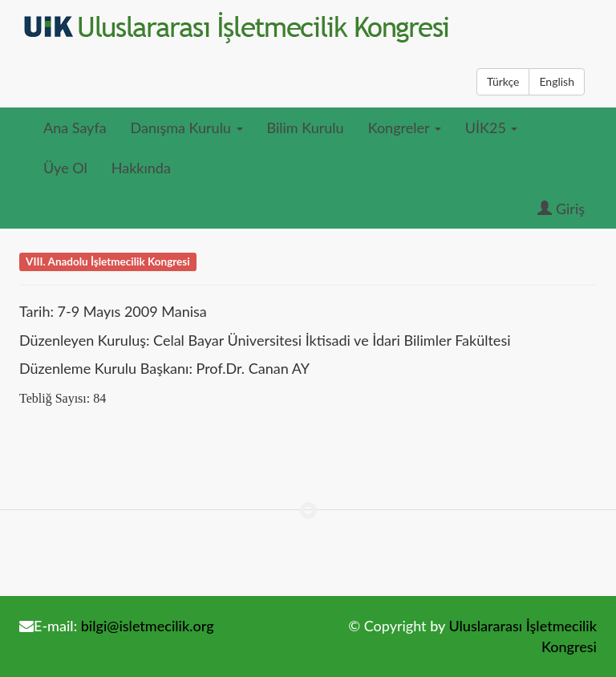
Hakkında (141, 168)
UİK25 (492, 128)
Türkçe (503, 81)
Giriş (561, 209)
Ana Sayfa (75, 128)
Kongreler (405, 128)
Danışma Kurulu (187, 128)
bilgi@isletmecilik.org (148, 626)
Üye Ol (65, 168)
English (557, 81)
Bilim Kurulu (306, 128)
